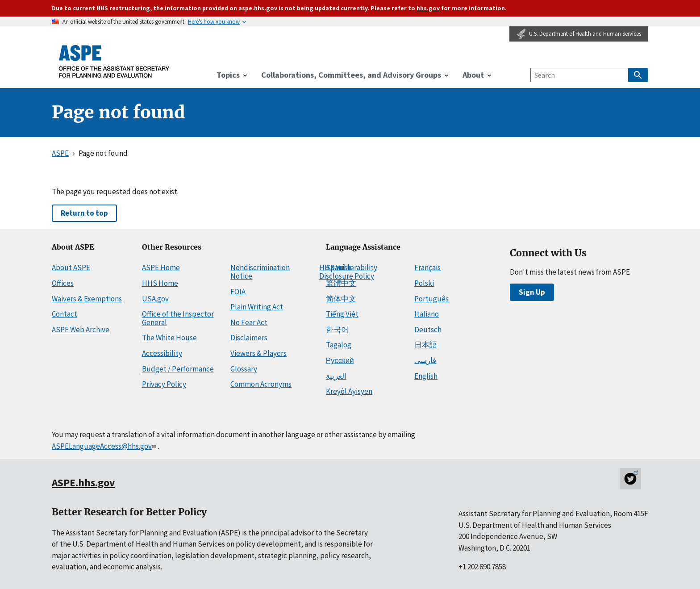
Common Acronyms (261, 384)
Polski (424, 283)
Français (427, 267)
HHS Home (160, 283)
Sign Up (532, 292)
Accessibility (162, 353)
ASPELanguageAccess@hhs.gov (105, 446)
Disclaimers (249, 338)
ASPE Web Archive (81, 330)
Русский (340, 360)
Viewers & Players (258, 353)
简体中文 (341, 299)
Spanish (339, 267)
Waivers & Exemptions (87, 299)
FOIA (238, 292)
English (426, 376)
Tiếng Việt (342, 314)
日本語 (426, 345)
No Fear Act (249, 322)
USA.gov (155, 299)
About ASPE (71, 267)
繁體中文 (341, 283)
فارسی (425, 360)
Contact (65, 314)
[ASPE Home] (114, 61)
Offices (63, 283)
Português (431, 299)
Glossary (244, 369)
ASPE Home (161, 267)
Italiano (427, 314)
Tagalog (339, 345)
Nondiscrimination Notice (260, 272)
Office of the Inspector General (178, 318)
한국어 (337, 330)
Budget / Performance (178, 369)
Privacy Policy (164, 384)
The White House (169, 338)
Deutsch (428, 330)
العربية (336, 376)
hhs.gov (428, 8)
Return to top (84, 213)
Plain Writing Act (257, 307)
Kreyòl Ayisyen (349, 391)
